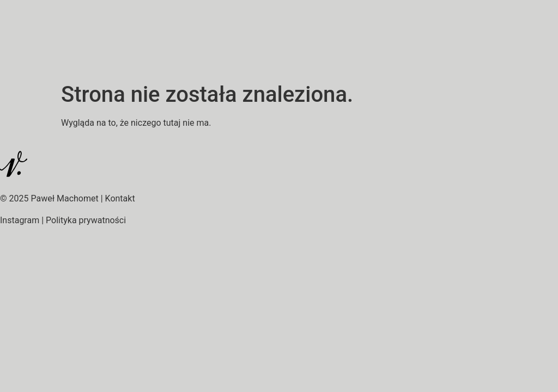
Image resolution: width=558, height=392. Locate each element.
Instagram (20, 220)
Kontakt (120, 198)
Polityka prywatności (86, 220)
